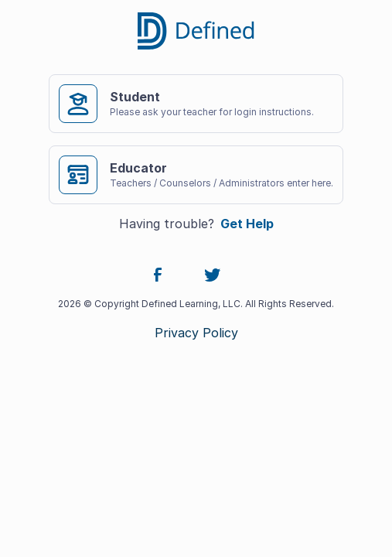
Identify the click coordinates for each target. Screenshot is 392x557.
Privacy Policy (196, 333)
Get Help (247, 224)
